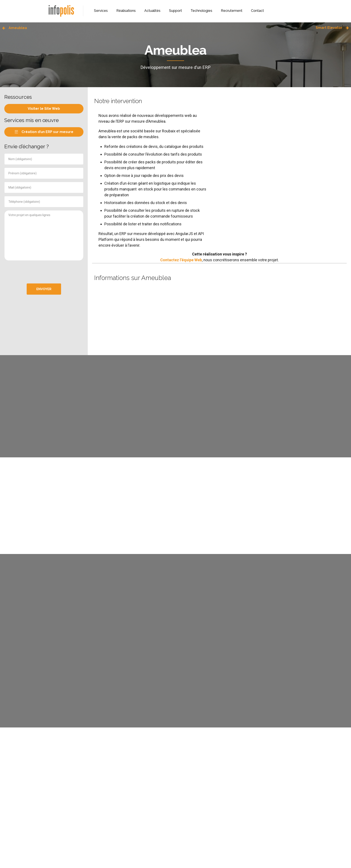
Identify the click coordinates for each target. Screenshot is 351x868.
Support (175, 11)
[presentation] (44, 272)
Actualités (152, 11)
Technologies (201, 11)
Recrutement (232, 11)
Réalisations (126, 11)
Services (101, 11)
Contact (257, 11)
